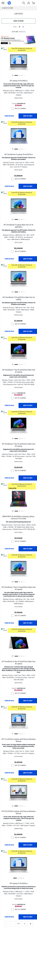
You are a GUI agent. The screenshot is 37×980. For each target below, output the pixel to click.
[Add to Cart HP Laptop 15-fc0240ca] (28, 917)
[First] (7, 924)
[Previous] (13, 924)
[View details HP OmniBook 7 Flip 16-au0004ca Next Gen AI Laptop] (9, 478)
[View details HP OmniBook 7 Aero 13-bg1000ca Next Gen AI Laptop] (9, 623)
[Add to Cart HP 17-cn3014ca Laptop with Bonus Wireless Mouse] (28, 773)
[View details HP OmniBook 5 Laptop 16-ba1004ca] (9, 186)
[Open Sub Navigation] (3, 3)
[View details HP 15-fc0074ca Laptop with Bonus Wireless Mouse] (9, 845)
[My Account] (29, 3)
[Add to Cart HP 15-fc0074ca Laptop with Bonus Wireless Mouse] (28, 845)
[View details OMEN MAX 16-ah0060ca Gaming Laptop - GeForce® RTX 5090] (9, 549)
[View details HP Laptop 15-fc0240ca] (9, 917)
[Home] (9, 3)
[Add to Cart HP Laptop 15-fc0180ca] (28, 116)
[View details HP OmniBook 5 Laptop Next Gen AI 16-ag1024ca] (9, 259)
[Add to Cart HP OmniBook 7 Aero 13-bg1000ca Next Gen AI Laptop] (28, 623)
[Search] (24, 3)
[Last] (30, 924)
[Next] (25, 924)
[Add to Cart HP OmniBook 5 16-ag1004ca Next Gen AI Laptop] (28, 331)
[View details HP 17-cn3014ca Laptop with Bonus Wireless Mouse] (9, 773)
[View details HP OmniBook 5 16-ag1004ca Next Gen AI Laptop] (9, 331)
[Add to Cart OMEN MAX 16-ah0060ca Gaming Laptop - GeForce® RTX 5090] (28, 549)
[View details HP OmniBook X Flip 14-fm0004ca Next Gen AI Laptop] (9, 701)
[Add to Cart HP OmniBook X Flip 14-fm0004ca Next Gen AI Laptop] (28, 701)
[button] (22, 50)
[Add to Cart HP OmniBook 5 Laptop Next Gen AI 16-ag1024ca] (28, 259)
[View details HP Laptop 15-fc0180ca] (9, 116)
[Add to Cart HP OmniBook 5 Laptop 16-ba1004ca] (28, 186)
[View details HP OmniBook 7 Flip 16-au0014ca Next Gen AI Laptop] (9, 405)
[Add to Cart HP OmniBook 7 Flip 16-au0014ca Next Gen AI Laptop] (28, 405)
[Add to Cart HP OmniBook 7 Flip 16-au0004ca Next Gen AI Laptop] (28, 478)
